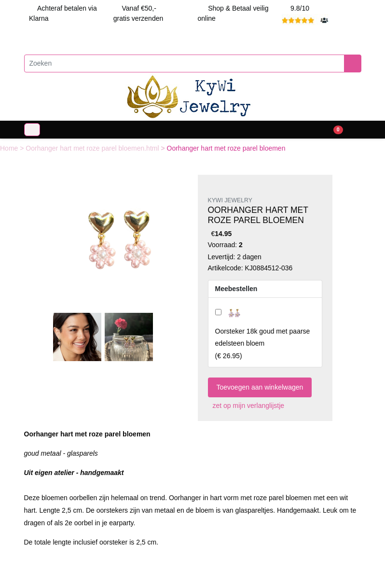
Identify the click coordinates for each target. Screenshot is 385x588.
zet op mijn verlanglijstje (246, 406)
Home (10, 148)
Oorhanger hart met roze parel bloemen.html (93, 148)
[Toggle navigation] (32, 130)
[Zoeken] (184, 63)
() (263, 343)
